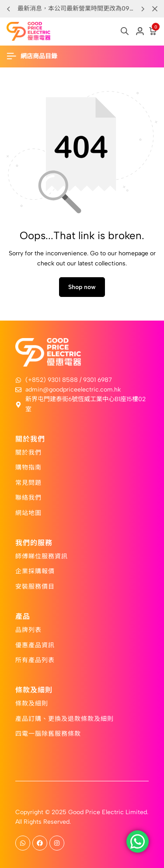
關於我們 (28, 452)
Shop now (82, 287)
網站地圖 (28, 512)
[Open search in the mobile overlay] (125, 31)
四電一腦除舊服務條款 (48, 733)
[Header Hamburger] (36, 56)
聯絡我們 (28, 497)
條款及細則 (32, 703)
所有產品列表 (35, 660)
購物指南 (28, 467)
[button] (143, 9)
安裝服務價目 (35, 586)
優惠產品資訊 (35, 645)
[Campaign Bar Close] (155, 9)
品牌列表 (28, 629)
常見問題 (28, 482)
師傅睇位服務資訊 (42, 556)
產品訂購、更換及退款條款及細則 (65, 718)
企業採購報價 (35, 571)
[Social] (23, 843)
